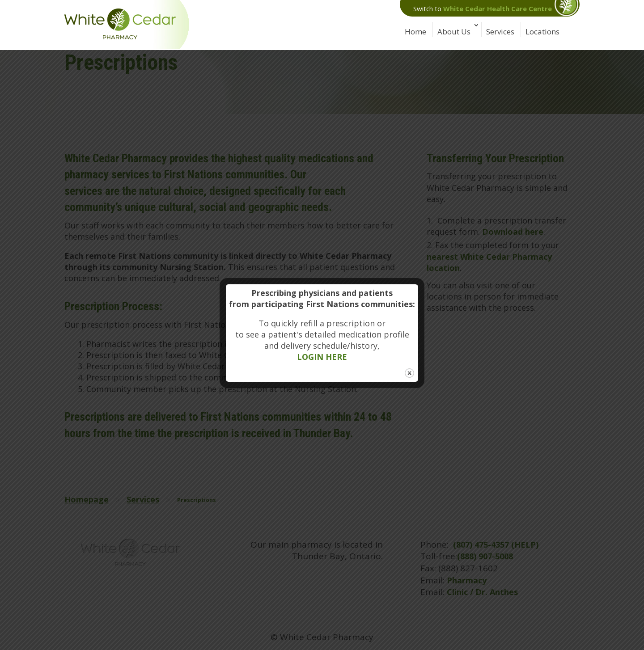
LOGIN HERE (322, 357)
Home (415, 32)
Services (500, 32)
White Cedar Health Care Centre (498, 8)
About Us (454, 32)
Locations (542, 32)
